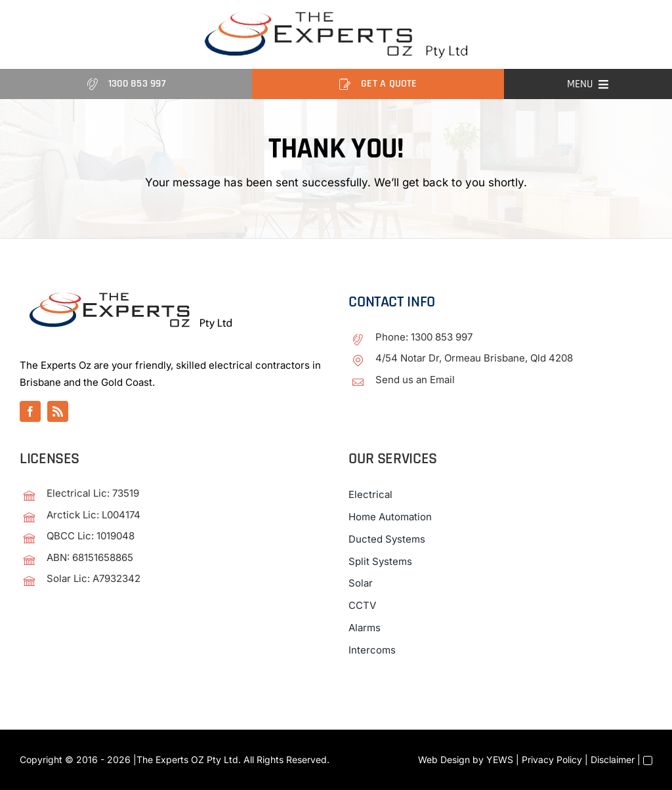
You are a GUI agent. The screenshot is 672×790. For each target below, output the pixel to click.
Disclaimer (613, 759)
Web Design (444, 759)
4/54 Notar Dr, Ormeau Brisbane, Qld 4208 (474, 358)
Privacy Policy (552, 759)
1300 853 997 (442, 337)
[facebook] (30, 411)
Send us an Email (415, 380)
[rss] (58, 411)
